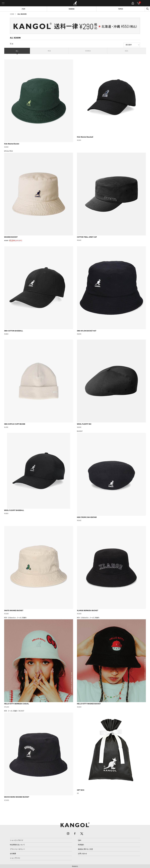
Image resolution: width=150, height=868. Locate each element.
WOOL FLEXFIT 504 (84, 424)
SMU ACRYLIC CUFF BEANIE (15, 424)
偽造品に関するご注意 (85, 849)
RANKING (72, 9)
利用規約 (81, 845)
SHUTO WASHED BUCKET (14, 611)
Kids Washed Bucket (12, 144)
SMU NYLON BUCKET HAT (87, 331)
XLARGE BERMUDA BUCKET (88, 611)
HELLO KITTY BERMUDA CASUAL (17, 704)
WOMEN (88, 51)
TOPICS (121, 9)
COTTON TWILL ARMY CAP (87, 237)
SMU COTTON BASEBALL (14, 331)
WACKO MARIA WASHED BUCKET (17, 797)
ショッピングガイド (17, 840)
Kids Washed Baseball (85, 137)
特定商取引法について (17, 845)
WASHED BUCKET (11, 237)
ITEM (23, 9)
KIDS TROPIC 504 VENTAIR (87, 517)
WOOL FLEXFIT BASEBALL (14, 510)
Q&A (80, 840)
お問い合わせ (82, 854)
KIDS (127, 51)
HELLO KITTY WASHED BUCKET (89, 704)
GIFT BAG (81, 790)
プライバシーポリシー (17, 849)
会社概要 (13, 854)
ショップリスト (15, 858)
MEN (49, 51)
